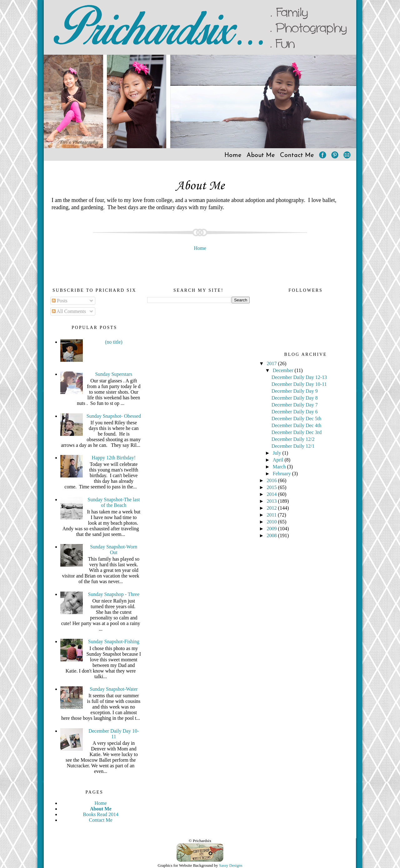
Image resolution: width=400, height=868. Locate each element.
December (284, 370)
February (282, 474)
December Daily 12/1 (293, 446)
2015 (272, 487)
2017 (272, 363)
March (280, 467)
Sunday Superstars (114, 374)
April (279, 460)
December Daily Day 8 (295, 398)
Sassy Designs (231, 865)
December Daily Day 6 (295, 412)
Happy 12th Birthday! (114, 458)
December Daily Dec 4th (296, 425)
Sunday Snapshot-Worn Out (114, 550)
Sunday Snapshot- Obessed (114, 416)
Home (233, 155)
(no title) (114, 342)
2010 (272, 522)
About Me (261, 155)
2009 (272, 529)
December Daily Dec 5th (296, 419)
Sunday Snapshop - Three (114, 594)
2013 (272, 501)
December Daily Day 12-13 (299, 377)
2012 (272, 508)
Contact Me (297, 155)
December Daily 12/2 (293, 439)
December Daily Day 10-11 (114, 734)
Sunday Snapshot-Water (114, 689)
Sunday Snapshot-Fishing (114, 641)
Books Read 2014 (101, 814)
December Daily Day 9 (295, 391)
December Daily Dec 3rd (297, 432)
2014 (272, 494)
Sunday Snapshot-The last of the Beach (114, 502)
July (278, 453)
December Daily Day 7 (295, 405)
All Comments (69, 311)
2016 (272, 480)
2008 (272, 535)
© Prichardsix (200, 841)
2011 (272, 515)
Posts (60, 301)
